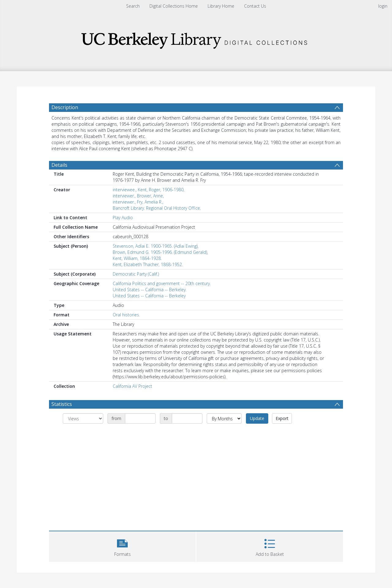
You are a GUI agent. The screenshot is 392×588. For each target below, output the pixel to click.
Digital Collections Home (174, 6)
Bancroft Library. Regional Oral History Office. (157, 208)
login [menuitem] (383, 6)
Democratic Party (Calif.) (136, 274)
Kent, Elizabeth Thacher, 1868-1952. (148, 264)
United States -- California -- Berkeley (149, 296)
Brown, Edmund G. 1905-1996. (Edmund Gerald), (160, 252)
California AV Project (132, 386)
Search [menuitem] (133, 6)
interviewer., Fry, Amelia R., (138, 202)
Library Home (221, 6)
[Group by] (83, 418)
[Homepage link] (196, 39)
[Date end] (187, 418)
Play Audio (123, 218)
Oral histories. (126, 315)
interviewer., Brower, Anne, (138, 196)
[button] (122, 546)
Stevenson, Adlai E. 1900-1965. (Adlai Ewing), (156, 246)
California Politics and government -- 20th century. (162, 283)
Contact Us (255, 6)
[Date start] (140, 418)
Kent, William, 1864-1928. (137, 258)
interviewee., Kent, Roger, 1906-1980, (149, 190)
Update (257, 418)
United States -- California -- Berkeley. (150, 290)
